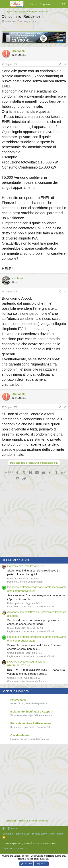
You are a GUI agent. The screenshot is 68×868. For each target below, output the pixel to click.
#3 (65, 407)
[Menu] (5, 4)
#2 (65, 292)
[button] (4, 828)
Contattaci (8, 834)
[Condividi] (60, 65)
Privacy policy (39, 834)
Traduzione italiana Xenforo (15, 848)
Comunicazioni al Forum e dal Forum (27, 681)
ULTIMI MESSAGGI (15, 560)
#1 (65, 64)
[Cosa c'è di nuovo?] (56, 4)
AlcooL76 (10, 21)
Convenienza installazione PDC (26, 566)
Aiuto (52, 834)
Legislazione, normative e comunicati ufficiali (30, 607)
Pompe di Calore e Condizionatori (25, 582)
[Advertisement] (34, 519)
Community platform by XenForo (30, 844)
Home (60, 834)
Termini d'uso (23, 834)
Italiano (13, 828)
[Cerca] (64, 4)
